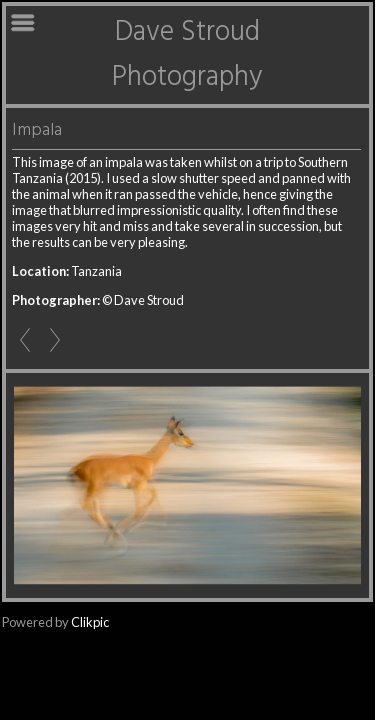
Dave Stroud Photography (187, 55)
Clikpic (90, 622)
